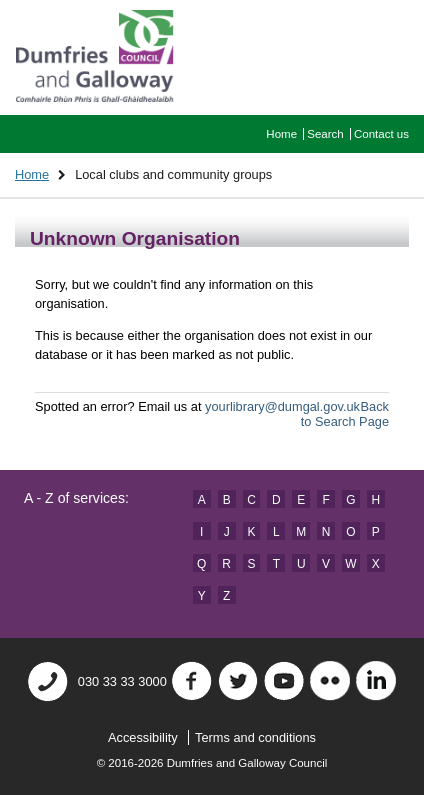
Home (281, 134)
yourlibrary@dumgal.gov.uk (282, 406)
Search (325, 134)
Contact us (381, 134)
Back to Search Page (345, 414)
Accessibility (143, 737)
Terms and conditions (255, 737)
